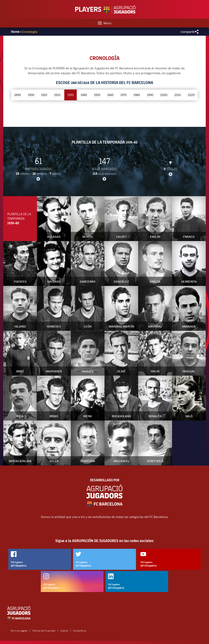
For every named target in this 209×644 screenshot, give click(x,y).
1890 (18, 95)
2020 (191, 95)
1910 (44, 95)
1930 (71, 95)
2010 (178, 95)
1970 (123, 95)
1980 (137, 95)
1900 (31, 95)
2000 (164, 95)
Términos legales (19, 631)
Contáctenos (80, 631)
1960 (110, 95)
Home (15, 32)
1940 (84, 95)
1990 (150, 95)
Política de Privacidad (44, 631)
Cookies (64, 631)
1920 (57, 95)
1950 (97, 95)
